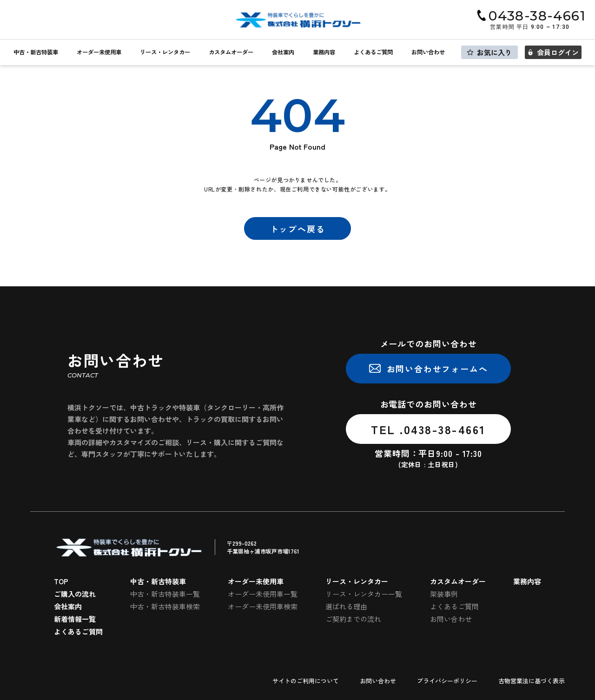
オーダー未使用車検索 (263, 606)
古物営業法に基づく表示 (532, 681)
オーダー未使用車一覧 (263, 594)
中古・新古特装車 (36, 52)
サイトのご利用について (306, 681)
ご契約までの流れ (353, 619)
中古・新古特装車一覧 (165, 594)
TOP (61, 581)
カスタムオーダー (231, 52)
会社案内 (283, 52)
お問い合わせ (428, 52)
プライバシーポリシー (447, 681)
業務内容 (324, 52)
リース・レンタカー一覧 (364, 594)
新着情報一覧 (75, 619)
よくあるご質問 (373, 52)
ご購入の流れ (75, 594)
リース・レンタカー (165, 52)
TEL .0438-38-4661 (428, 429)
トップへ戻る (298, 229)
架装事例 (444, 594)
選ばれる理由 (346, 606)
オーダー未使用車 (99, 52)
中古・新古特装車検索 (165, 606)
